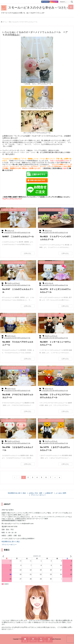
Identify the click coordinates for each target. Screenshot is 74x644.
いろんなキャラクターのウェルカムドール (17, 232)
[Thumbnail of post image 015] (18, 323)
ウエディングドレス (13, 283)
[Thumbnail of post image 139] (18, 270)
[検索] (72, 2)
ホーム (5, 22)
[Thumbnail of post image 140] (56, 270)
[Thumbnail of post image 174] (18, 218)
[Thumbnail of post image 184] (18, 428)
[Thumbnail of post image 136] (56, 428)
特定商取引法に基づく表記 (11, 542)
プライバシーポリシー (9, 545)
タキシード (11, 230)
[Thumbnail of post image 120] (56, 376)
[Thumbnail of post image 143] (18, 376)
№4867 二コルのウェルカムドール (18, 236)
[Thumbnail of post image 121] (56, 323)
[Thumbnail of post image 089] (56, 218)
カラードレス (49, 283)
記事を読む (28, 253)
